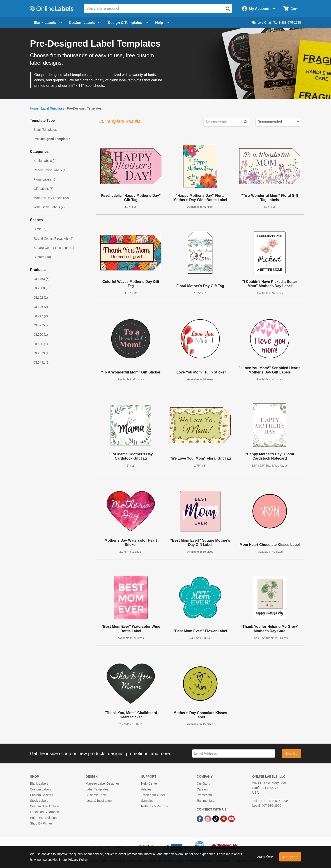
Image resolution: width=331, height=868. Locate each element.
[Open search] (228, 9)
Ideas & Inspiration (99, 801)
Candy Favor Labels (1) (50, 170)
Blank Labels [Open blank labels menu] (48, 23)
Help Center (150, 783)
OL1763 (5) (42, 279)
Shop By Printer (41, 823)
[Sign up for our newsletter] (234, 754)
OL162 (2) (41, 298)
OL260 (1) (41, 334)
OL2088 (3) (42, 288)
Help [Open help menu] (162, 23)
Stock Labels (39, 801)
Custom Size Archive (45, 806)
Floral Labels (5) (45, 179)
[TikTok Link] (216, 818)
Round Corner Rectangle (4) (53, 238)
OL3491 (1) (42, 362)
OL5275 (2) (42, 325)
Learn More (265, 857)
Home (34, 108)
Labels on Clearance (44, 812)
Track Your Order (153, 795)
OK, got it (290, 857)
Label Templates (53, 108)
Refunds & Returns (154, 806)
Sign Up (291, 753)
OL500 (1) (41, 344)
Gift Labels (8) (44, 189)
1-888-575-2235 (287, 23)
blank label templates (126, 80)
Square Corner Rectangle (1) (54, 248)
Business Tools (96, 795)
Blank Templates (45, 130)
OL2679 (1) (42, 353)
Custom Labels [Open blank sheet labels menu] (85, 23)
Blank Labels (39, 783)
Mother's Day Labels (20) (51, 198)
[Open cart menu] (291, 9)
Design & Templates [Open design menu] (128, 23)
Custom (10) (42, 257)
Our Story (203, 783)
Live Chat (261, 23)
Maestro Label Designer (102, 783)
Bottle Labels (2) (45, 161)
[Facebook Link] (200, 818)
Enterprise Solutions (44, 818)
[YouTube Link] (231, 818)
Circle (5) (40, 229)
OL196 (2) (41, 307)
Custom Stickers (41, 795)
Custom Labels (40, 789)
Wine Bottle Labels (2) (49, 207)
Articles (146, 789)
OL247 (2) (41, 316)
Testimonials (205, 801)
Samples (147, 801)
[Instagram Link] (208, 818)
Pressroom (204, 795)
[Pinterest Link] (224, 818)
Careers (202, 789)
